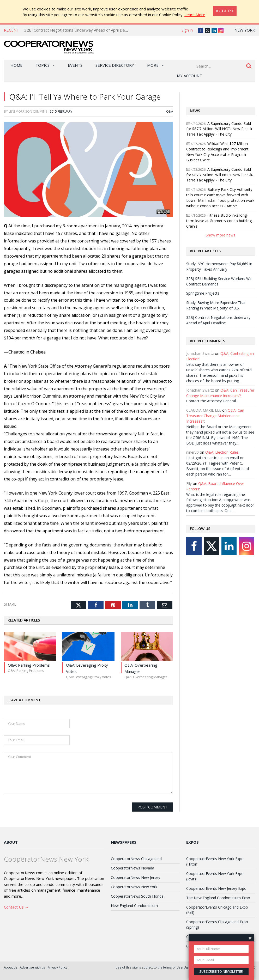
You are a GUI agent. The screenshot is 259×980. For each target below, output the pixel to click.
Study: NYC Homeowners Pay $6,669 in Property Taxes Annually (219, 266)
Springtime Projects (203, 293)
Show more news (221, 235)
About (11, 842)
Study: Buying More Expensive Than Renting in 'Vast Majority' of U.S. (216, 305)
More (153, 65)
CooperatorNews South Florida (137, 896)
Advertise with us (32, 967)
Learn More (195, 15)
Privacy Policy (57, 967)
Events (75, 65)
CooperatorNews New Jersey (135, 877)
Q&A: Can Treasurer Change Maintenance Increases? (220, 393)
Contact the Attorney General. (211, 401)
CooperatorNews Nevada (132, 868)
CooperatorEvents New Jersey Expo (216, 888)
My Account (189, 76)
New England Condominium (134, 906)
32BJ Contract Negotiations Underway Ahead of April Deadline (80, 30)
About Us (11, 967)
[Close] (225, 11)
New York (245, 30)
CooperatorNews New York (134, 887)
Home (16, 65)
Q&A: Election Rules (222, 452)
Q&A (170, 111)
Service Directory (115, 65)
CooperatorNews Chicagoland (136, 859)
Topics (43, 65)
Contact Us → (16, 907)
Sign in (187, 30)
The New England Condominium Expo (218, 898)
